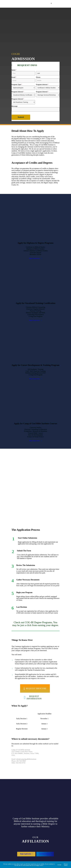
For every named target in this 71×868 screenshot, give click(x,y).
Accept (59, 865)
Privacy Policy (66, 865)
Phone (38, 77)
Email (14, 77)
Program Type (17, 84)
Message (15, 106)
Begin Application (35, 258)
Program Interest (42, 84)
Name (14, 70)
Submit (21, 117)
